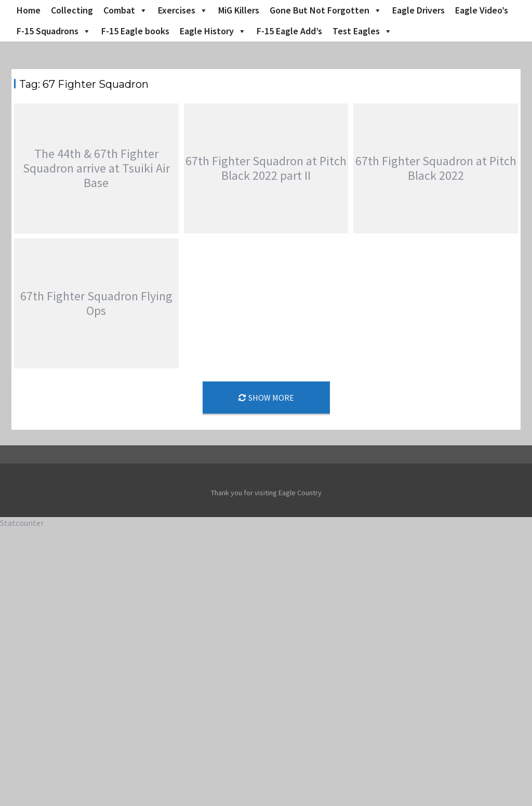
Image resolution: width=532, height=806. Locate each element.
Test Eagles (362, 31)
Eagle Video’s (482, 10)
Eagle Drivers (418, 10)
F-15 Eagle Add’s (289, 31)
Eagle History (213, 31)
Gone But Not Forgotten (326, 10)
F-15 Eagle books (135, 31)
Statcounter (22, 523)
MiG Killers (239, 10)
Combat (125, 10)
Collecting (72, 10)
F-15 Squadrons (54, 31)
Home (29, 10)
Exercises (183, 10)
